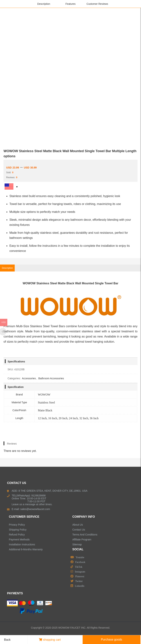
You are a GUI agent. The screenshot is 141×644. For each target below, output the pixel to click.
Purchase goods (112, 640)
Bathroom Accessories (51, 378)
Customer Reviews (97, 4)
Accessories (29, 378)
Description (44, 4)
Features (70, 4)
